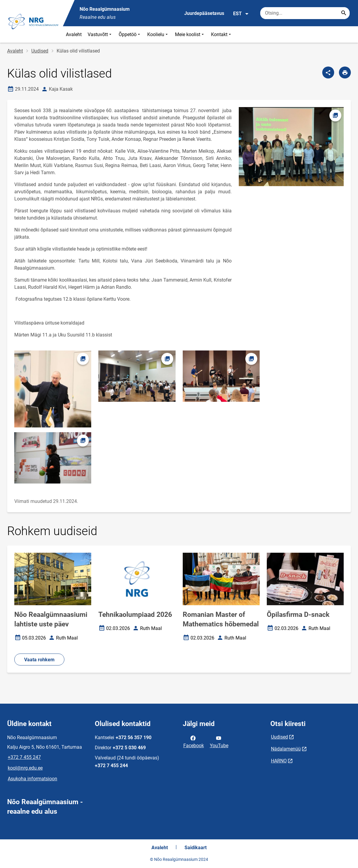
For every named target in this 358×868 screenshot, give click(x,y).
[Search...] (344, 13)
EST (241, 14)
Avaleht (74, 34)
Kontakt (222, 34)
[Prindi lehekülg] (345, 72)
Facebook (194, 741)
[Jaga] (328, 72)
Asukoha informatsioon (32, 779)
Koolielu (158, 34)
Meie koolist (190, 34)
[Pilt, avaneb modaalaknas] (53, 389)
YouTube (219, 741)
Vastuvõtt (100, 34)
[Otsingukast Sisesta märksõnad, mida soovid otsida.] (305, 13)
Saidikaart (196, 848)
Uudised (40, 51)
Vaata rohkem (39, 660)
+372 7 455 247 (24, 757)
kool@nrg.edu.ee (25, 768)
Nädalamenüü (286, 749)
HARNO (279, 761)
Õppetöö (130, 34)
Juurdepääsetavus (204, 13)
